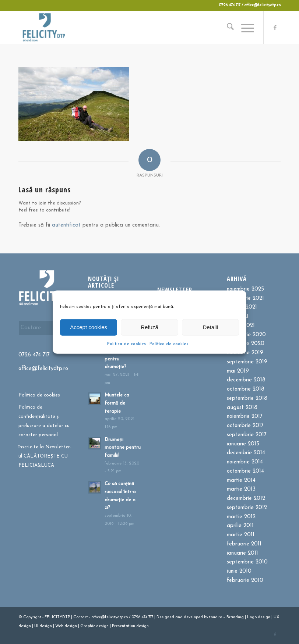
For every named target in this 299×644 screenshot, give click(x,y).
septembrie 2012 (247, 508)
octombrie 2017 (245, 426)
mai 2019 (238, 371)
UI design (43, 626)
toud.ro (216, 617)
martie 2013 (241, 489)
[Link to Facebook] (275, 28)
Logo (252, 617)
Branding (235, 617)
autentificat (66, 225)
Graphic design (94, 626)
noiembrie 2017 (245, 417)
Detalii (210, 327)
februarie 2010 (245, 581)
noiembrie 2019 (245, 353)
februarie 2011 (244, 544)
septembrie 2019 (247, 362)
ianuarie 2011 (242, 553)
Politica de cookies (126, 344)
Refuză (149, 327)
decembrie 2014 (246, 453)
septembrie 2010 (247, 562)
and (179, 617)
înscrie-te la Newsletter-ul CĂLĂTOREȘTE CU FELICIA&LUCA (45, 456)
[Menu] (244, 28)
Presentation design (130, 626)
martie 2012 (241, 517)
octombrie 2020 (246, 335)
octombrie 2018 (246, 389)
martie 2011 (241, 535)
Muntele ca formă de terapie (117, 403)
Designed (165, 617)
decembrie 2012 (246, 499)
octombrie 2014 (245, 471)
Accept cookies (89, 327)
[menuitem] (227, 28)
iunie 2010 (239, 571)
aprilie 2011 (240, 526)
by (206, 617)
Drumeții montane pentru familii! (123, 448)
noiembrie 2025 (245, 289)
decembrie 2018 (246, 380)
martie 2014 (241, 481)
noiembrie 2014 (245, 462)
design (264, 617)
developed (193, 617)
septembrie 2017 (247, 435)
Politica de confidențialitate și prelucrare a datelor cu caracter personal (44, 421)
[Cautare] (227, 28)
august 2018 (242, 408)
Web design (66, 626)
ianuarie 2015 (243, 444)
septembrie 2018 (247, 399)
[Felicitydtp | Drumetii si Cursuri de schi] (44, 28)
